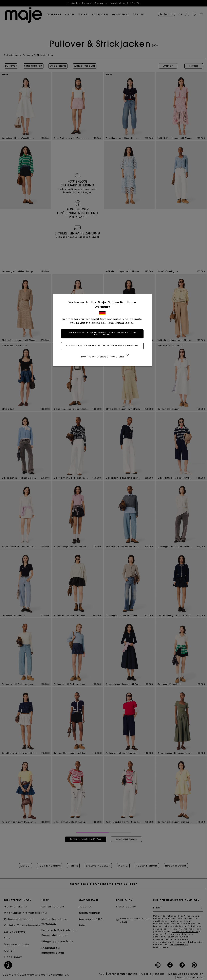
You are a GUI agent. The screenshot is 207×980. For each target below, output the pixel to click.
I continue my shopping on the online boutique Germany (103, 346)
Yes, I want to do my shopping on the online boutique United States (104, 334)
